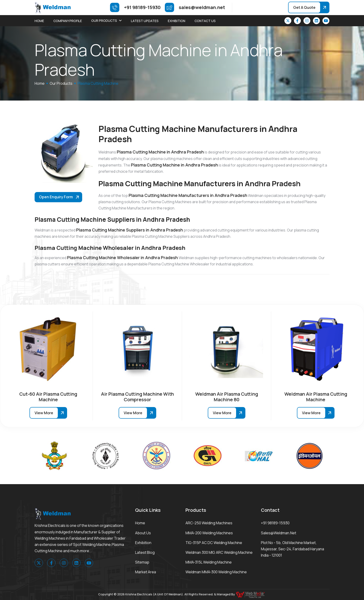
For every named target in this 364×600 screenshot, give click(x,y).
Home (39, 21)
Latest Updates (145, 21)
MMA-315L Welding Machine (209, 562)
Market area (146, 572)
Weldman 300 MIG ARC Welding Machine (219, 552)
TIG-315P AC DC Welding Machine (214, 543)
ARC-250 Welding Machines (209, 523)
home (40, 83)
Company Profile (68, 21)
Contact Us (205, 21)
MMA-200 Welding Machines (209, 533)
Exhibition (177, 21)
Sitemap (142, 562)
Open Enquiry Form (56, 197)
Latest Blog (145, 552)
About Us (143, 533)
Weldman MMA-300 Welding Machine (216, 572)
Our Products (104, 21)
